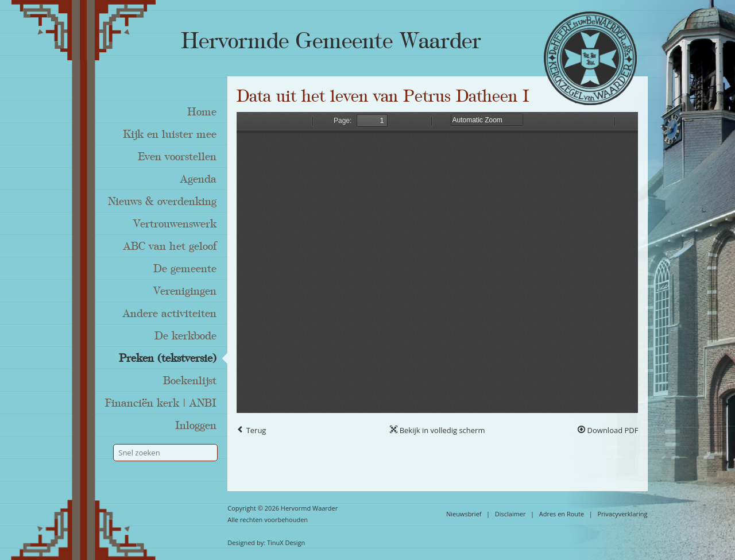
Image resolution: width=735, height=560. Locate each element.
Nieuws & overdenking (162, 202)
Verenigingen (185, 291)
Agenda (198, 179)
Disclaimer (510, 514)
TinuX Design (286, 542)
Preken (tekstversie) (168, 358)
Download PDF (608, 430)
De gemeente (185, 269)
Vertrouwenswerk (175, 224)
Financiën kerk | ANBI (161, 403)
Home (202, 112)
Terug (251, 430)
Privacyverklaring (622, 514)
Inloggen (196, 426)
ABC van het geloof (170, 246)
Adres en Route (562, 514)
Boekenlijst (190, 381)
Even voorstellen (177, 157)
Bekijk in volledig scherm (437, 430)
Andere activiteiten (170, 314)
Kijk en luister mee (170, 134)
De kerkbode (185, 336)
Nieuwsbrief (464, 514)
